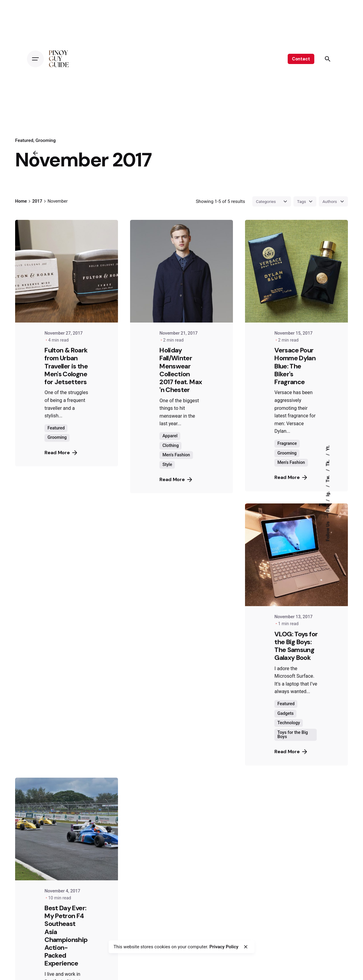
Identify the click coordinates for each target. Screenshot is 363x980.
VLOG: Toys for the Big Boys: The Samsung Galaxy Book (296, 646)
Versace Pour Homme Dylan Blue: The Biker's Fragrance (295, 366)
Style (167, 465)
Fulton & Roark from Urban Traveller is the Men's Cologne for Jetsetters (66, 366)
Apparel (170, 436)
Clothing (171, 446)
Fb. (328, 508)
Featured (24, 140)
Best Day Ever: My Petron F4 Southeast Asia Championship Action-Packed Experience (66, 936)
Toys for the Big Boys (293, 735)
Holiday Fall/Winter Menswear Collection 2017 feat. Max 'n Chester (181, 370)
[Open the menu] (35, 59)
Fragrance (287, 443)
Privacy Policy (224, 947)
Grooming (46, 140)
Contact (301, 59)
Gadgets (286, 713)
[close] (246, 947)
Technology (289, 723)
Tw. (328, 478)
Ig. (328, 493)
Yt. (328, 448)
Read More (61, 453)
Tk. (328, 462)
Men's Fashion (176, 455)
